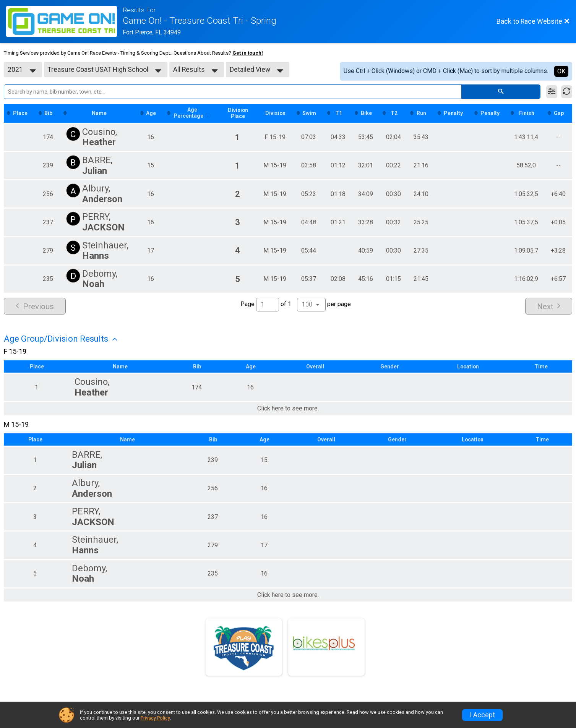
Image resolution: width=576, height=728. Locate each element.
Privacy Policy (155, 718)
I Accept (482, 715)
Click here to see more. (288, 409)
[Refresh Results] (567, 92)
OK (561, 71)
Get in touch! (248, 53)
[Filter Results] (552, 92)
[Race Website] (64, 21)
